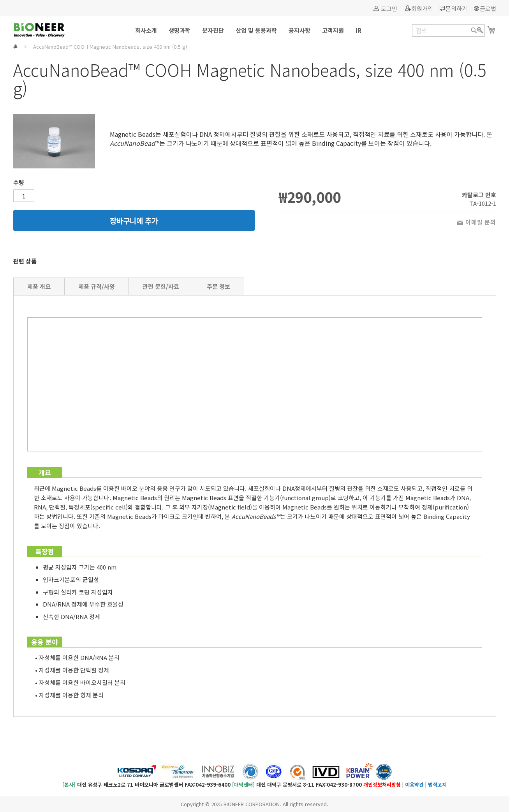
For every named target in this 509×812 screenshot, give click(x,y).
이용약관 (414, 785)
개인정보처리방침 (382, 785)
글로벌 (488, 8)
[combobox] (449, 30)
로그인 (389, 8)
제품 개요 (39, 286)
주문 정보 (218, 286)
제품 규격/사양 (97, 286)
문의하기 (456, 8)
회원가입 (422, 8)
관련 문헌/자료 (161, 286)
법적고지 (437, 785)
